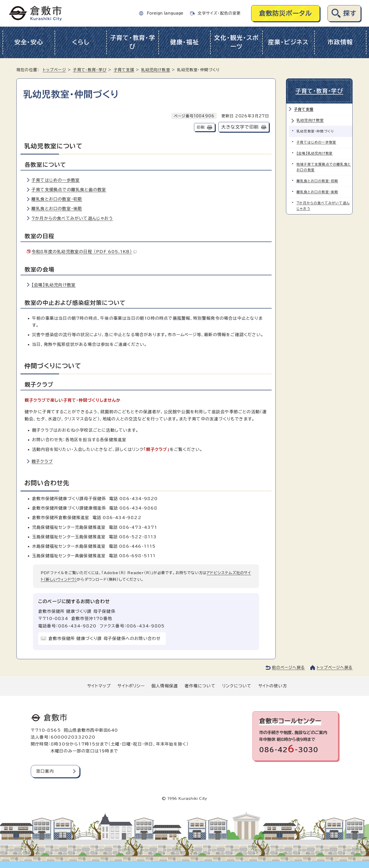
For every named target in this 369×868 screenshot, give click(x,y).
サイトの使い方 (273, 686)
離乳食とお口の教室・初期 (57, 199)
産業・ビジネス (288, 42)
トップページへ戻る (335, 668)
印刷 (201, 127)
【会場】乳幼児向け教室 (54, 285)
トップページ (54, 70)
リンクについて (237, 686)
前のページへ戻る (288, 668)
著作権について (200, 686)
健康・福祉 (185, 42)
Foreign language (165, 13)
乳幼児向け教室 (155, 70)
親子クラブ (42, 461)
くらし (81, 42)
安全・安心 (29, 42)
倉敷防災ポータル (286, 13)
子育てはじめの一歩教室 (56, 180)
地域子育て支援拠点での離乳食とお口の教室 (324, 167)
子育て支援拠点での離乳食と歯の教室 (69, 190)
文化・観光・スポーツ (236, 42)
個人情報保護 (165, 686)
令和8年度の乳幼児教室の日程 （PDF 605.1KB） (84, 252)
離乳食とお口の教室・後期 (57, 209)
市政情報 (340, 42)
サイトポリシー (131, 686)
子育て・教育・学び (133, 42)
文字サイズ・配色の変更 (219, 13)
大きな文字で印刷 (240, 127)
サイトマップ (99, 686)
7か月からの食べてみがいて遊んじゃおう (72, 218)
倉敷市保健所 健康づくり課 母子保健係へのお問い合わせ (105, 638)
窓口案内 (45, 771)
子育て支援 (124, 70)
